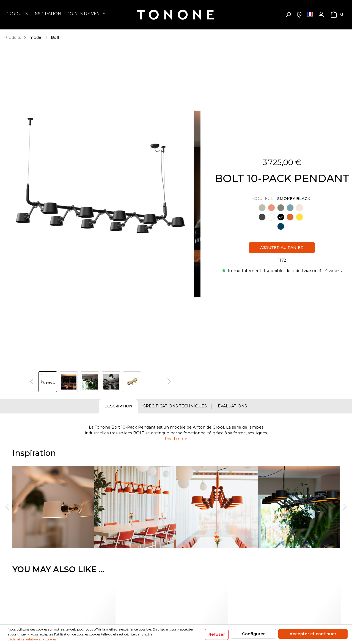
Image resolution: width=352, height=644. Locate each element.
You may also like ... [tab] (58, 569)
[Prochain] (169, 382)
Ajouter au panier (282, 248)
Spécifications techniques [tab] (175, 406)
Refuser (217, 634)
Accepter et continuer (313, 634)
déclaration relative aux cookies (32, 639)
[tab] (118, 406)
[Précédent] (32, 382)
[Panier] (337, 15)
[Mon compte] (321, 15)
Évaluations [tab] (232, 406)
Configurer (253, 634)
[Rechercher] (288, 15)
